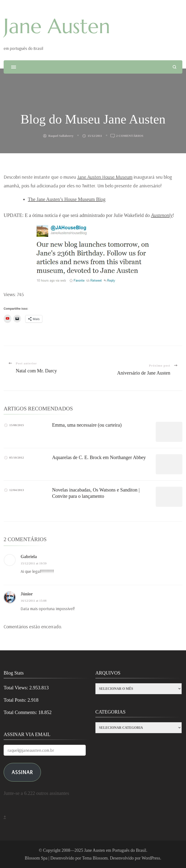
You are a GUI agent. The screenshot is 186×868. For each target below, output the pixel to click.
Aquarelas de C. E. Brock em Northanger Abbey (99, 457)
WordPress (151, 858)
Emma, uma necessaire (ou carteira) (87, 425)
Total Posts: (16, 700)
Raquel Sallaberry (61, 136)
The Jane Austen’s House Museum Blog (67, 199)
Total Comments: (21, 712)
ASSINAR (22, 772)
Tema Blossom (95, 858)
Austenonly (162, 215)
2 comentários (130, 136)
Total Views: (16, 688)
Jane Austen (57, 26)
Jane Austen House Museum (105, 177)
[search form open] (174, 67)
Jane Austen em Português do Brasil (115, 850)
